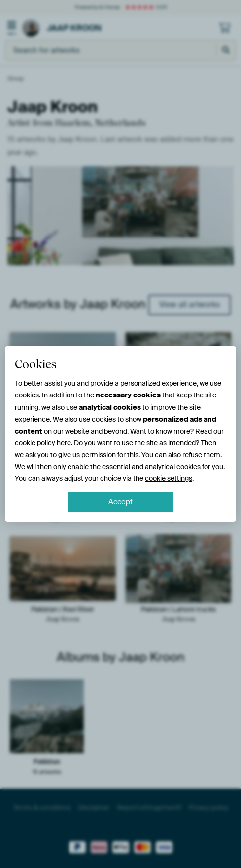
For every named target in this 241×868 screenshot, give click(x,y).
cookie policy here (43, 443)
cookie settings (169, 478)
